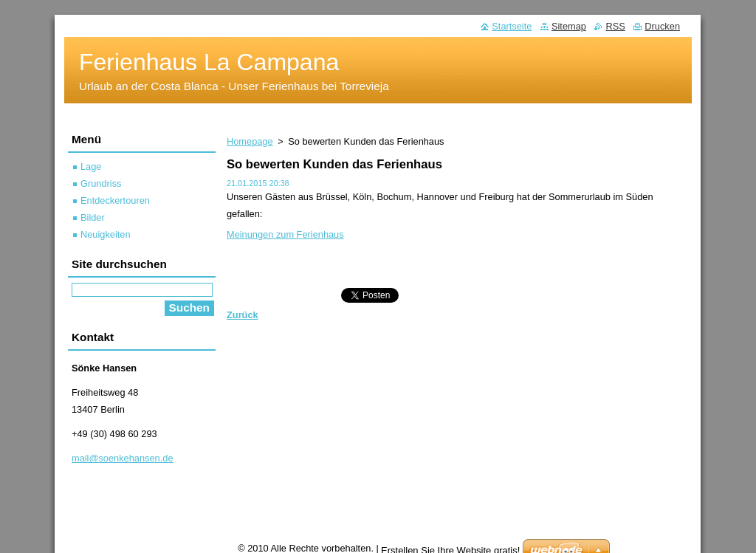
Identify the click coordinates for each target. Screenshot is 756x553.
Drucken (662, 26)
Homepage (250, 141)
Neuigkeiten (106, 234)
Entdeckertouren (115, 200)
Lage (91, 166)
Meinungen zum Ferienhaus (285, 234)
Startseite (512, 26)
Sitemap (569, 26)
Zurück (243, 315)
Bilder (93, 217)
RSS (615, 26)
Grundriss (101, 183)
